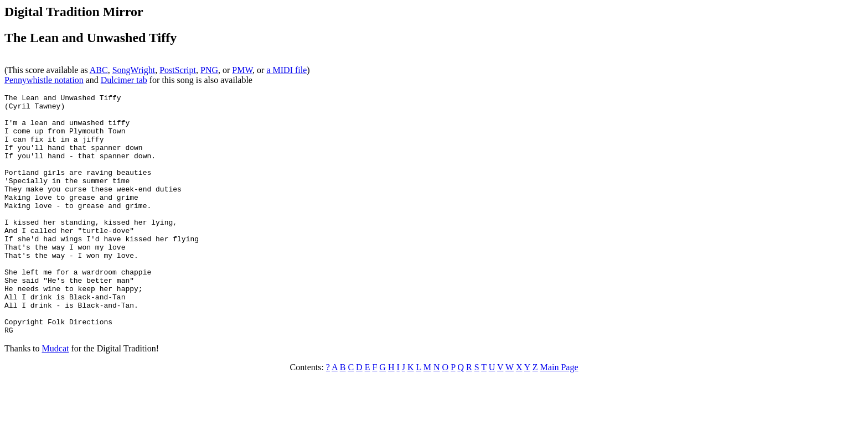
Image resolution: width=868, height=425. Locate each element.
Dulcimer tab (124, 80)
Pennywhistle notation (44, 80)
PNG (209, 70)
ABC (99, 70)
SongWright (134, 70)
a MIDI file (286, 70)
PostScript (178, 70)
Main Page (559, 415)
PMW (242, 70)
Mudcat (56, 397)
